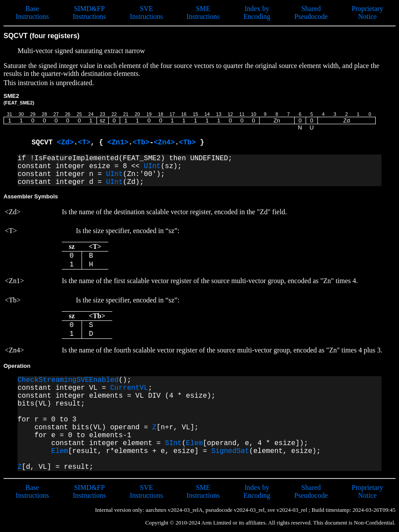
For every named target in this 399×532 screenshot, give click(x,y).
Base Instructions (32, 13)
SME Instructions (203, 13)
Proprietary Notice (367, 13)
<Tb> (141, 143)
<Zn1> (118, 143)
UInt (152, 166)
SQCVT (44, 143)
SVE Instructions (146, 13)
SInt (173, 443)
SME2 (19, 99)
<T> (84, 143)
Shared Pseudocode (311, 13)
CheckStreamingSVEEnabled (68, 380)
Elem (194, 443)
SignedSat (230, 451)
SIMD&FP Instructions (89, 13)
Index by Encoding (257, 13)
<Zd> (65, 143)
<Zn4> (164, 143)
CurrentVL (129, 388)
